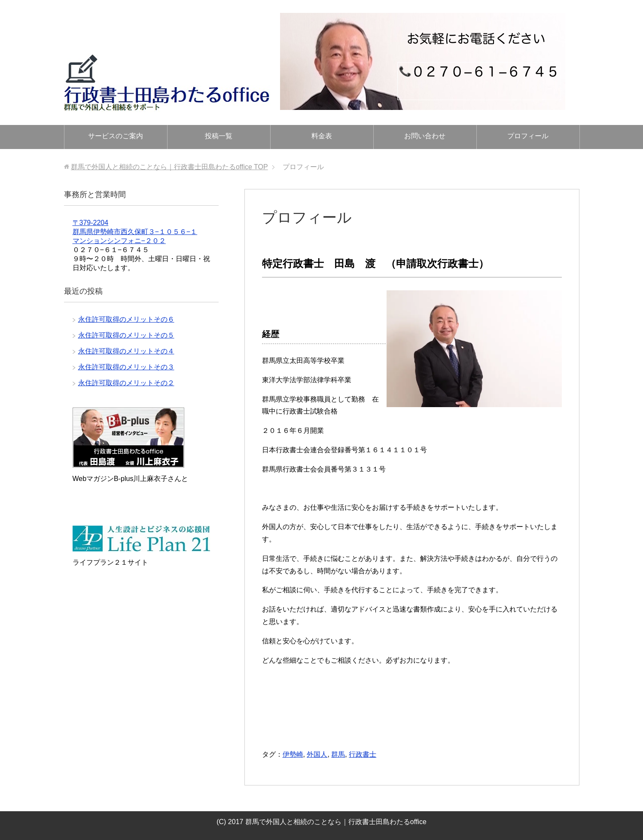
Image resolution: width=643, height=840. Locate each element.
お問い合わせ (425, 136)
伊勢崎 (293, 754)
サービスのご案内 (116, 136)
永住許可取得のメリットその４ (126, 351)
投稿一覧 (219, 136)
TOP (169, 167)
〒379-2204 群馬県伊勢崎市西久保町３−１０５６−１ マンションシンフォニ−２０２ (135, 232)
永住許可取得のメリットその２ (126, 383)
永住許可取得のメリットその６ (126, 319)
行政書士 (363, 754)
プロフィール (528, 136)
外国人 (317, 754)
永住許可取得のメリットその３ (126, 367)
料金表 (322, 136)
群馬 (338, 754)
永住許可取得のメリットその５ (126, 335)
